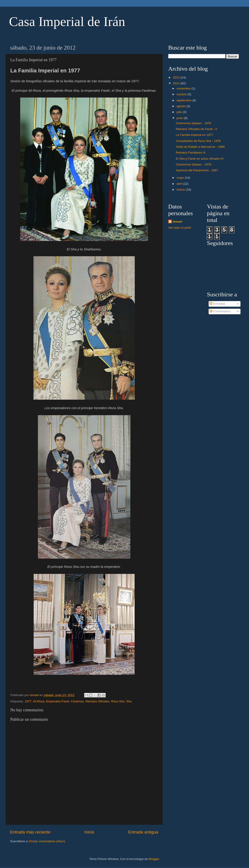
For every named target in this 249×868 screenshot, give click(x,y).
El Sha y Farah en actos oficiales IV (200, 159)
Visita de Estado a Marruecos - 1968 (200, 147)
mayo (181, 178)
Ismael (177, 222)
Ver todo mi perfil (180, 228)
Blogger (154, 859)
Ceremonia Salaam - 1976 (194, 123)
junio (180, 118)
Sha (129, 701)
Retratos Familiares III (191, 153)
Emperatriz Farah (58, 701)
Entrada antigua (143, 832)
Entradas (217, 304)
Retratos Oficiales (98, 701)
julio (180, 112)
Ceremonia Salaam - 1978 (194, 164)
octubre (182, 94)
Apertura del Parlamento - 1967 (197, 170)
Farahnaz (78, 701)
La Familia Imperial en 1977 (195, 135)
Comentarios (220, 311)
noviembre (184, 88)
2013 (177, 77)
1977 (28, 701)
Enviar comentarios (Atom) (47, 841)
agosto (181, 106)
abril (180, 184)
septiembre (185, 100)
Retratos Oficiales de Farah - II (197, 129)
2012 (177, 83)
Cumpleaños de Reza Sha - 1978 (198, 141)
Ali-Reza (39, 701)
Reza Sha (118, 701)
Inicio (89, 832)
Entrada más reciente (30, 832)
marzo (181, 190)
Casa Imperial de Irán (67, 22)
